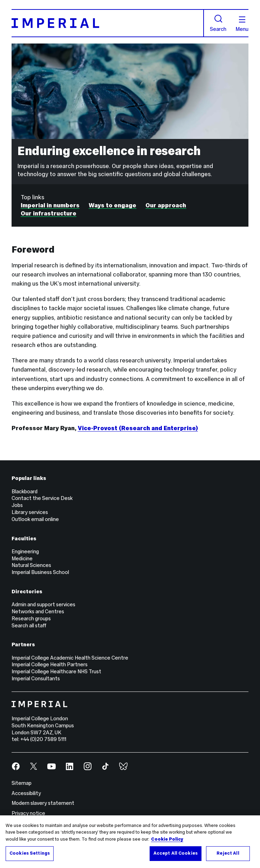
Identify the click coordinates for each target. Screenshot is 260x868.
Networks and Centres (38, 612)
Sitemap (22, 783)
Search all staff (29, 626)
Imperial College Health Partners (50, 665)
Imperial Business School (40, 572)
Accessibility (26, 793)
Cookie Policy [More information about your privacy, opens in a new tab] (167, 839)
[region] (130, 842)
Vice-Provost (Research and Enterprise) (138, 428)
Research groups (31, 619)
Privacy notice (28, 813)
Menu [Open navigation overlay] (242, 24)
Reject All (228, 853)
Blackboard (25, 492)
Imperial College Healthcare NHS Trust (56, 672)
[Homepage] (108, 23)
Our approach (166, 205)
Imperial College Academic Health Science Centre (70, 658)
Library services (30, 512)
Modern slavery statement (43, 803)
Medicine (22, 559)
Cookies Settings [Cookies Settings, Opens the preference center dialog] (30, 853)
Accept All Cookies (176, 853)
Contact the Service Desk (42, 498)
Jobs (17, 505)
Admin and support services (43, 605)
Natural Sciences (31, 565)
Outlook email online (35, 519)
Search (218, 23)
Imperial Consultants (36, 679)
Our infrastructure (49, 213)
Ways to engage (112, 205)
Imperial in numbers (50, 205)
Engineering (25, 552)
